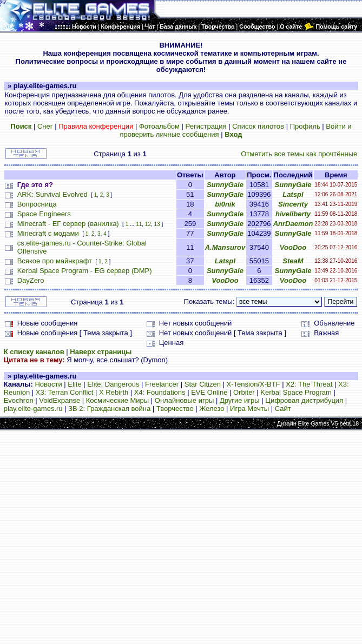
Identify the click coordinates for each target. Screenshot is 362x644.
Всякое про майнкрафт (55, 261)
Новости (48, 384)
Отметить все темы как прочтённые (299, 154)
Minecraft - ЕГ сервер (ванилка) (68, 224)
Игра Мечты (249, 409)
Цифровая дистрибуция (304, 400)
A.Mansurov (225, 247)
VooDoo (293, 247)
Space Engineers (44, 214)
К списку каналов (34, 352)
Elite (74, 384)
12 (148, 224)
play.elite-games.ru (33, 409)
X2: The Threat (309, 384)
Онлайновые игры (184, 400)
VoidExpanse (60, 400)
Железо (212, 409)
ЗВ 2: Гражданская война (109, 409)
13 (157, 224)
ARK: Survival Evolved (52, 194)
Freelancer (162, 384)
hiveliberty (293, 214)
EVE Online (209, 392)
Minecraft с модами (48, 233)
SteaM (293, 261)
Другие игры (240, 400)
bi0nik (225, 204)
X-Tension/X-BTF (254, 384)
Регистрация (206, 126)
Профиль (305, 126)
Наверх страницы (101, 352)
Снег (45, 126)
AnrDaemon (293, 224)
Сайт (283, 409)
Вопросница (37, 204)
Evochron (19, 400)
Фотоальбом (159, 126)
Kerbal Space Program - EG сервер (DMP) (85, 271)
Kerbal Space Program (296, 392)
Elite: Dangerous (113, 384)
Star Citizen (203, 384)
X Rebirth (114, 392)
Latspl (293, 194)
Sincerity (293, 204)
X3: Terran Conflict (65, 392)
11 (139, 224)
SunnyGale (225, 185)
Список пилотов (258, 126)
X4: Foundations (160, 392)
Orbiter (244, 392)
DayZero (31, 280)
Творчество (175, 409)
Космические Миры (117, 400)
